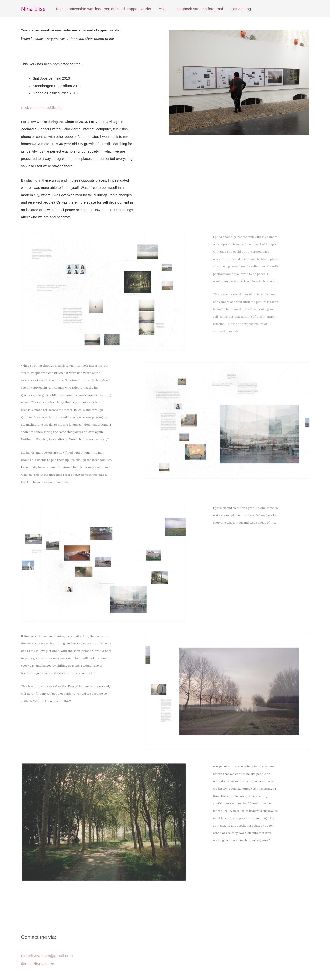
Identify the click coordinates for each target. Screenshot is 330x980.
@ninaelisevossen (38, 964)
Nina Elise (33, 9)
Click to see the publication (42, 108)
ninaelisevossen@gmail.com (47, 956)
